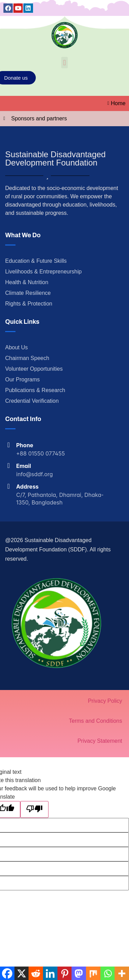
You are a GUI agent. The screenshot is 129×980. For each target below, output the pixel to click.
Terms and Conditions (95, 721)
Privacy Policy (105, 701)
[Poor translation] (34, 809)
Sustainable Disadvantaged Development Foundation (55, 158)
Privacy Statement (100, 741)
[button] (64, 63)
